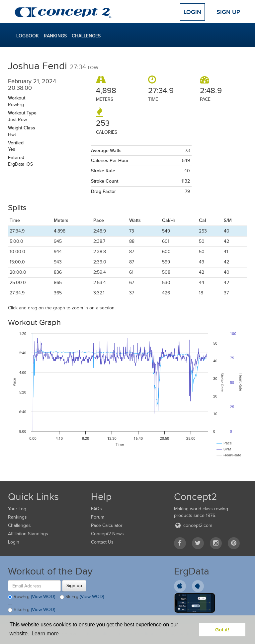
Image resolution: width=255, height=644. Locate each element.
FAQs (96, 509)
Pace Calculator (107, 525)
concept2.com (193, 525)
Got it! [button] (222, 630)
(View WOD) (43, 597)
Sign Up (228, 12)
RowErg (32, 597)
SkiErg (82, 597)
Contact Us (102, 542)
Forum (98, 517)
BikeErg (32, 610)
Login (192, 12)
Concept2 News (107, 534)
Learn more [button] (45, 634)
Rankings (55, 36)
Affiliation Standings (28, 534)
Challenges (86, 36)
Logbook (28, 36)
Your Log (17, 509)
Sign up (74, 585)
